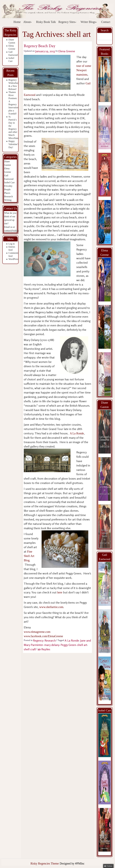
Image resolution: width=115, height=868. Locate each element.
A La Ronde (77, 433)
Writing (8, 200)
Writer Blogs (89, 22)
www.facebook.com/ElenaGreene (43, 636)
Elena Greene (67, 51)
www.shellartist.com (51, 607)
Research (9, 196)
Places (7, 193)
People (7, 189)
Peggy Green (68, 645)
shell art (82, 645)
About (28, 22)
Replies (44, 649)
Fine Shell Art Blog (29, 556)
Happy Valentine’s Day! (14, 144)
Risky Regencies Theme (45, 863)
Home (17, 22)
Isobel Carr (9, 182)
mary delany (52, 645)
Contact (106, 22)
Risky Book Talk (46, 22)
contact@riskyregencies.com (18, 230)
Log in (12, 244)
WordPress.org (15, 259)
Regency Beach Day (39, 46)
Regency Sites (67, 22)
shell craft (30, 649)
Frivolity (8, 186)
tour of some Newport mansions (84, 70)
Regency (38, 640)
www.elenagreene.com (37, 632)
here (60, 592)
